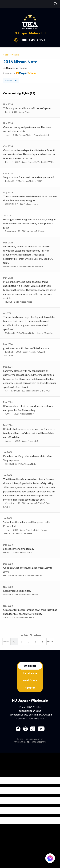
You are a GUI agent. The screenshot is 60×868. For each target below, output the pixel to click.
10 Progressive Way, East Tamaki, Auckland (30, 715)
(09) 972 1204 (34, 707)
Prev (6, 642)
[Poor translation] (8, 774)
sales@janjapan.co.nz (30, 711)
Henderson (30, 673)
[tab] (30, 71)
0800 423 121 (33, 40)
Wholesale (30, 666)
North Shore (30, 680)
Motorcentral (37, 742)
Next (50, 642)
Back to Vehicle (11, 55)
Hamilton (30, 688)
